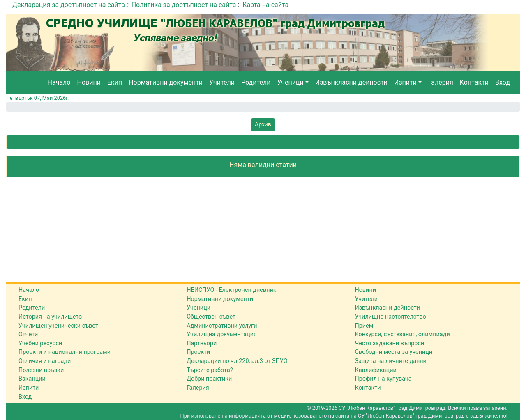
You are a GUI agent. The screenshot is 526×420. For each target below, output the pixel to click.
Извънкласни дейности (351, 82)
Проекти (198, 352)
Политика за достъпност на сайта (184, 5)
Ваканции (32, 379)
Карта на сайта (265, 5)
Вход (503, 82)
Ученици (290, 82)
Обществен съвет (211, 317)
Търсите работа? (210, 370)
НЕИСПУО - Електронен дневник (231, 290)
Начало (59, 82)
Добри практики (209, 379)
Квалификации (375, 370)
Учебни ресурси (40, 343)
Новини (89, 82)
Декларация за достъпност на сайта (69, 5)
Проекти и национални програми (65, 352)
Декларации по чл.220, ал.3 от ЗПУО (237, 361)
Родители (256, 82)
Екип (115, 82)
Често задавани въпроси (389, 343)
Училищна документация (222, 334)
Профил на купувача (383, 379)
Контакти (474, 82)
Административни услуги (222, 326)
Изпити (405, 82)
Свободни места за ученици (393, 352)
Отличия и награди (45, 361)
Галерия (441, 82)
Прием (364, 326)
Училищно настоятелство (390, 317)
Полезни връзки (41, 370)
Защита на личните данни (391, 361)
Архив (263, 124)
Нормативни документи (166, 82)
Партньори (202, 343)
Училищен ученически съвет (58, 326)
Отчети (28, 334)
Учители (222, 82)
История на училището (50, 317)
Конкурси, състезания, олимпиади (402, 334)
